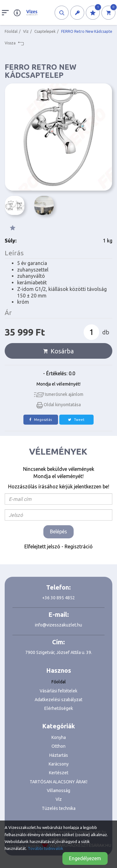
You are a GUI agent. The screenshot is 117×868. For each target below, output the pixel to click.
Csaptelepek (45, 31)
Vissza (14, 43)
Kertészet (59, 773)
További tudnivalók (46, 848)
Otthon (58, 746)
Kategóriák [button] (58, 726)
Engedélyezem (85, 858)
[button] (62, 13)
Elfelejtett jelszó (42, 546)
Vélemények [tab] (58, 451)
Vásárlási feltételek (58, 691)
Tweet (76, 420)
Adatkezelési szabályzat (58, 700)
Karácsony (59, 764)
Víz (26, 31)
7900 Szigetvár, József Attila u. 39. (59, 652)
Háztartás (59, 755)
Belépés (58, 531)
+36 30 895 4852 (58, 598)
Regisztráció (79, 546)
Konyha (59, 737)
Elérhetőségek (59, 708)
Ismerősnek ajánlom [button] (59, 394)
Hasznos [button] (59, 670)
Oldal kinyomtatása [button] (59, 405)
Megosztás (41, 420)
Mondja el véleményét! (58, 384)
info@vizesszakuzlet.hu (58, 625)
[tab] (58, 671)
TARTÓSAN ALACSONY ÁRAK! (58, 782)
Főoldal (11, 31)
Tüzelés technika (59, 808)
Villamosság (58, 791)
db (106, 332)
